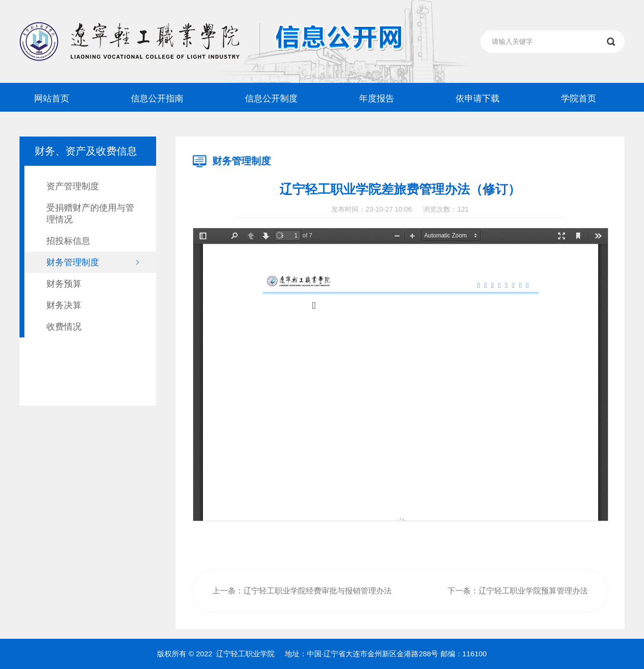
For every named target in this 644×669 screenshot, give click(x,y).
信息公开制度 (271, 98)
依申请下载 (478, 98)
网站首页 (52, 98)
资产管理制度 (73, 186)
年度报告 (377, 98)
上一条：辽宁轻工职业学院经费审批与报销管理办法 (302, 591)
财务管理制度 (73, 262)
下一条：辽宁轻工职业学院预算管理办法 (518, 591)
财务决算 (64, 305)
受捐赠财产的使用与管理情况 (90, 214)
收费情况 (64, 327)
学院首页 (579, 98)
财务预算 (64, 284)
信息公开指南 (157, 98)
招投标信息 (68, 241)
